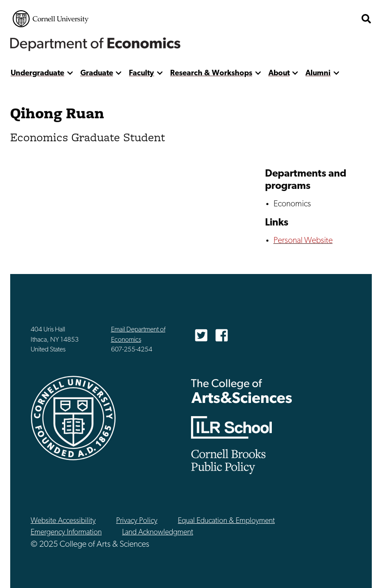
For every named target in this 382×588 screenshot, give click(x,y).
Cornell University (51, 19)
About (279, 73)
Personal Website (303, 241)
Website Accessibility (63, 521)
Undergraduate (37, 73)
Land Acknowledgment (158, 532)
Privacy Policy (137, 521)
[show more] (70, 73)
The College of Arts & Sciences (242, 391)
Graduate (97, 73)
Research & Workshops (211, 73)
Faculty (141, 73)
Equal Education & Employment (226, 521)
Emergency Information (66, 532)
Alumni (318, 73)
